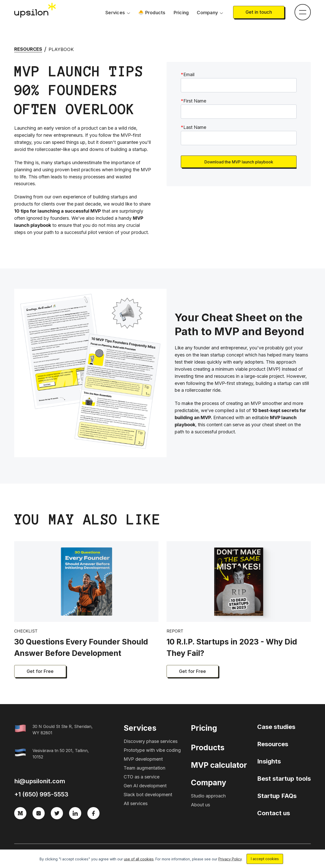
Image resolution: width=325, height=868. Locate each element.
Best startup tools (284, 779)
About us (200, 805)
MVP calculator (219, 765)
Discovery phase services (151, 741)
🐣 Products (152, 13)
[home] (36, 10)
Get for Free (40, 671)
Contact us (274, 813)
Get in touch (259, 12)
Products (208, 747)
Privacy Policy (230, 859)
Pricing (181, 13)
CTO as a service (142, 777)
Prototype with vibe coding (152, 750)
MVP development (143, 759)
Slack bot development (148, 795)
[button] (118, 13)
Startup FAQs (277, 796)
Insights (269, 761)
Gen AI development (145, 786)
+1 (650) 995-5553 (41, 794)
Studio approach (208, 796)
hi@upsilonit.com (40, 781)
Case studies (276, 727)
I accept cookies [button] (265, 859)
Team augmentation (144, 768)
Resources (28, 49)
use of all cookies (139, 859)
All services (136, 803)
